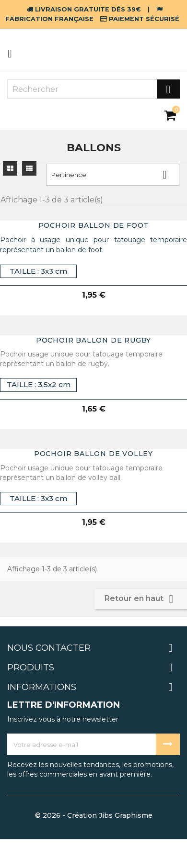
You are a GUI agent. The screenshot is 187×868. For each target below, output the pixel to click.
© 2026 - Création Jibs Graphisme (94, 815)
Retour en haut (141, 599)
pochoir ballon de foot (94, 225)
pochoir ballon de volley (93, 454)
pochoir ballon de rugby (93, 340)
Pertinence (113, 175)
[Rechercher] (93, 89)
